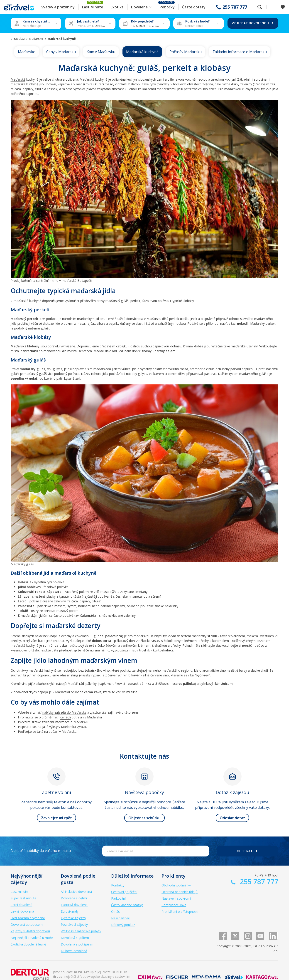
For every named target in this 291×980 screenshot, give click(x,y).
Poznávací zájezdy (74, 924)
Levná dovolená (22, 911)
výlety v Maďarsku (62, 727)
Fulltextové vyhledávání (260, 7)
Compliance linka (174, 905)
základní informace (56, 722)
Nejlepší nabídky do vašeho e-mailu (41, 851)
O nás (115, 912)
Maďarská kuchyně (142, 52)
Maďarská (18, 79)
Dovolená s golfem (75, 938)
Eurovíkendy (70, 911)
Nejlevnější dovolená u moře (32, 938)
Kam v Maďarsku (101, 52)
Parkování (118, 898)
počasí (54, 731)
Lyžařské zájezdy (73, 918)
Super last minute (23, 898)
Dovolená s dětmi (74, 898)
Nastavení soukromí (176, 898)
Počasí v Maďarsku (186, 52)
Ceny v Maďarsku (61, 52)
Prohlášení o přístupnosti (180, 912)
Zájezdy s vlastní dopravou (30, 931)
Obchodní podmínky (176, 885)
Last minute (19, 892)
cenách (66, 717)
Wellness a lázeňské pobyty (81, 931)
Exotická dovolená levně (28, 944)
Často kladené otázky (127, 905)
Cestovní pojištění (124, 892)
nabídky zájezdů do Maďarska (64, 712)
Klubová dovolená (74, 951)
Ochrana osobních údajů (180, 892)
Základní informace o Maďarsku (240, 52)
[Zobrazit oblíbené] (283, 7)
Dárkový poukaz (123, 925)
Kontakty (118, 885)
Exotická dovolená (74, 905)
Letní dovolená (22, 905)
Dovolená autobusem (27, 924)
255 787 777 (235, 7)
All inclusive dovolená (76, 892)
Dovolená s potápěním (78, 944)
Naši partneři (121, 918)
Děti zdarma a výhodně (28, 918)
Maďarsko (27, 52)
